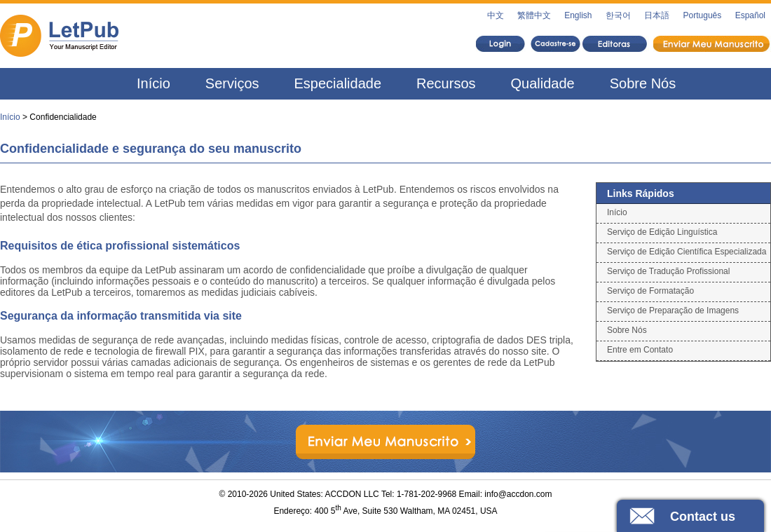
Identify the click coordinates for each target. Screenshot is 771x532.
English (578, 15)
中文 (496, 15)
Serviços (232, 83)
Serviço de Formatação (650, 291)
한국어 (618, 15)
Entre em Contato (640, 350)
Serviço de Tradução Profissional (668, 271)
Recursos (446, 83)
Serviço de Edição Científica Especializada (687, 252)
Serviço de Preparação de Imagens (673, 311)
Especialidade (338, 83)
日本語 (657, 15)
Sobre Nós (643, 83)
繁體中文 (534, 15)
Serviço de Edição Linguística (662, 232)
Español (750, 15)
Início (153, 83)
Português (703, 15)
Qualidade (543, 83)
